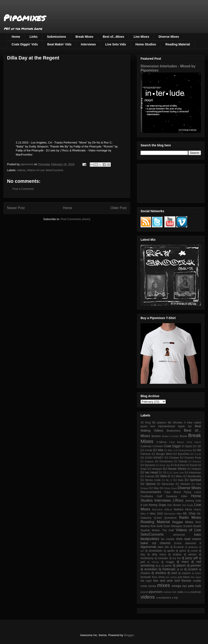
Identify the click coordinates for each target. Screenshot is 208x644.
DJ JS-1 (164, 473)
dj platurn (179, 565)
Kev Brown (174, 505)
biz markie (168, 539)
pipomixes (156, 592)
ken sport (196, 577)
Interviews (88, 44)
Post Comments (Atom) (75, 219)
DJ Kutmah (147, 476)
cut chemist (161, 543)
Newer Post (16, 208)
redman (167, 592)
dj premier (194, 565)
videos (21, 170)
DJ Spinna (148, 484)
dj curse (193, 551)
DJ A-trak (146, 450)
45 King (146, 423)
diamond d (193, 543)
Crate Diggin (172, 446)
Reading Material (178, 44)
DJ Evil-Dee (178, 465)
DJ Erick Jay (163, 465)
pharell (144, 592)
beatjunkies (150, 539)
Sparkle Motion (150, 530)
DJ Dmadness (164, 461)
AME (153, 426)
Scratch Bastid (192, 526)
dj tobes (196, 573)
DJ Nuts (178, 480)
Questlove (170, 518)
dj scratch (191, 569)
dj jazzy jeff (190, 558)
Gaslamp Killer (177, 496)
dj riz (180, 569)
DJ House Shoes (175, 469)
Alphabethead (167, 426)
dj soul (172, 573)
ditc (167, 547)
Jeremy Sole (193, 501)
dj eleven (190, 554)
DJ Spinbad (193, 480)
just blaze (184, 577)
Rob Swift (156, 526)
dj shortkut (159, 573)
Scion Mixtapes (173, 526)
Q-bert (158, 518)
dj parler (167, 566)
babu (198, 535)
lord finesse (183, 581)
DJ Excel (191, 465)
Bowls (183, 436)
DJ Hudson (194, 469)
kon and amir (163, 581)
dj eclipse (175, 554)
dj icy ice (175, 558)
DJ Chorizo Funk (190, 458)
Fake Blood (173, 492)
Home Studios (146, 44)
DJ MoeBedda (192, 476)
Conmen (158, 446)
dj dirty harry (157, 554)
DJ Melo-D (163, 476)
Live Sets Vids (116, 44)
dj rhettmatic (167, 569)
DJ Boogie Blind (162, 454)
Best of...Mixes (113, 37)
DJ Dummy (195, 461)
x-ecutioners (164, 598)
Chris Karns (194, 442)
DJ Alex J (169, 450)
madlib (197, 581)
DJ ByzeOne (181, 454)
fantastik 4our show (153, 577)
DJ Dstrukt (181, 461)
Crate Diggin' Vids (25, 44)
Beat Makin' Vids (59, 44)
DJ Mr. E (167, 480)
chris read (183, 539)
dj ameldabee (154, 551)
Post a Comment (23, 189)
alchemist (179, 535)
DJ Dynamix (148, 465)
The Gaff (168, 530)
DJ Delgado (147, 461)
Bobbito (156, 436)
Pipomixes (24, 18)
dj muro (183, 562)
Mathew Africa (183, 509)
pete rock (195, 586)
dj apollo (169, 551)
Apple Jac (185, 426)
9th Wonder (175, 423)
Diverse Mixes (169, 37)
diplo (161, 547)
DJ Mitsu (177, 476)
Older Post (118, 208)
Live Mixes (141, 37)
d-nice (178, 543)
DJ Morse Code (151, 480)
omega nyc (179, 586)
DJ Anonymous (184, 450)
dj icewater (161, 558)
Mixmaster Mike (173, 514)
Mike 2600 (156, 514)
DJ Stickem (183, 484)
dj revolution (149, 569)
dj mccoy (153, 562)
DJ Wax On (156, 488)
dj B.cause (177, 547)
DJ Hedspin (155, 469)
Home (16, 37)
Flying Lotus (192, 492)
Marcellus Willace (162, 509)
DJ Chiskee (172, 458)
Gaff (160, 496)
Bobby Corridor (170, 436)
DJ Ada (158, 450)
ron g (187, 592)
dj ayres (181, 551)
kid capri (146, 581)
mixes (164, 585)
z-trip (175, 598)
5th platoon (159, 423)
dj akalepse (191, 547)
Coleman (146, 446)
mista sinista (148, 586)
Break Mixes (85, 37)
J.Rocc (178, 500)
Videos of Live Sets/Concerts (45, 170)
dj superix (184, 573)
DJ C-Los (196, 454)
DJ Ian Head (149, 472)
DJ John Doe (177, 473)
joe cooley (171, 577)
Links (34, 37)
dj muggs (168, 562)
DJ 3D (197, 446)
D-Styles (187, 446)
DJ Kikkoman (193, 473)
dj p (158, 566)
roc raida (178, 592)
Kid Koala (188, 505)
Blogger (129, 635)
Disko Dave (171, 488)
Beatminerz (174, 431)
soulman (196, 592)
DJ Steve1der (165, 484)
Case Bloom (177, 442)
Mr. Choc (189, 513)
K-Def (144, 505)
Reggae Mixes (183, 522)
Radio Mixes (190, 518)
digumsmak (148, 547)
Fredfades (147, 496)
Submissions (56, 37)
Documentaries (151, 492)
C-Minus (161, 442)
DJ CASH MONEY (152, 458)
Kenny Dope (158, 505)
